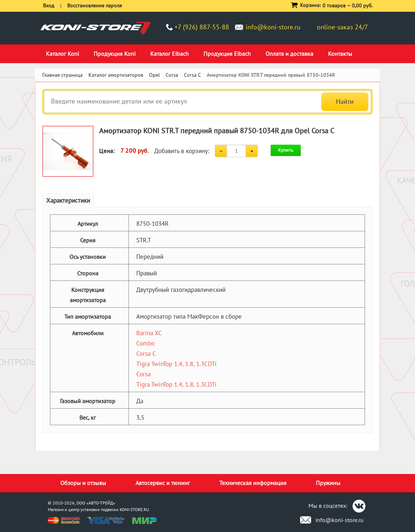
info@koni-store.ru (273, 27)
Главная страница (62, 75)
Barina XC (149, 333)
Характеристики (68, 200)
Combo (145, 343)
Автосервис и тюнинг (163, 483)
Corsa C (146, 354)
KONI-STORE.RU (134, 509)
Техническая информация (253, 483)
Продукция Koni (115, 54)
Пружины (328, 483)
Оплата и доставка (289, 54)
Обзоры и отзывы (83, 483)
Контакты (340, 54)
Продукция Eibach (227, 54)
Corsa (143, 374)
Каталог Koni (62, 54)
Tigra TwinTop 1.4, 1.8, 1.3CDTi (176, 364)
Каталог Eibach (169, 54)
